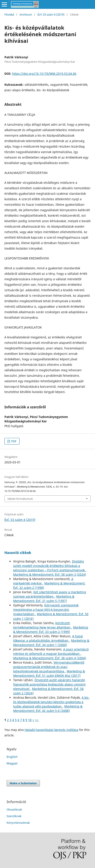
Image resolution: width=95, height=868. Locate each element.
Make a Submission (23, 783)
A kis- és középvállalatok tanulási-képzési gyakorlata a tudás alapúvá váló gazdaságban (51, 702)
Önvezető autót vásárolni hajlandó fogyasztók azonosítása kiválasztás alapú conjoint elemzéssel (49, 684)
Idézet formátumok (20, 499)
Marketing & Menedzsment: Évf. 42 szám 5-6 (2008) (48, 708)
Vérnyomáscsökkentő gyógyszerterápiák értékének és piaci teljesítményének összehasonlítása (49, 667)
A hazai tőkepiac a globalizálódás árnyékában (48, 638)
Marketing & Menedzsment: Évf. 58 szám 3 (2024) (50, 574)
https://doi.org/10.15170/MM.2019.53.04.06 (44, 74)
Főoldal (9, 14)
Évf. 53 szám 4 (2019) (51, 14)
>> (37, 720)
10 (30, 720)
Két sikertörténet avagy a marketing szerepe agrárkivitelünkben (50, 594)
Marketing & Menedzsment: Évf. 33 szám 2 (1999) (51, 630)
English (12, 757)
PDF (13, 441)
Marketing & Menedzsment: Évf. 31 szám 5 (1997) (44, 599)
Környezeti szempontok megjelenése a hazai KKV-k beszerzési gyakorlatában (46, 610)
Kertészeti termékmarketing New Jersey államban (42, 625)
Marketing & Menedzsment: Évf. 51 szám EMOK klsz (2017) (49, 673)
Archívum (26, 14)
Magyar (12, 763)
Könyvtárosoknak (18, 823)
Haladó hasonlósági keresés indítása (51, 730)
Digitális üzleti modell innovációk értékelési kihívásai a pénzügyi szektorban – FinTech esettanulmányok (49, 566)
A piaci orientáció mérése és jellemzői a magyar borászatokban (51, 651)
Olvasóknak (14, 809)
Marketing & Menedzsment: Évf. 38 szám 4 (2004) (50, 658)
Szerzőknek (14, 816)
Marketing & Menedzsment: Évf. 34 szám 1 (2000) (51, 643)
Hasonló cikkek (18, 553)
